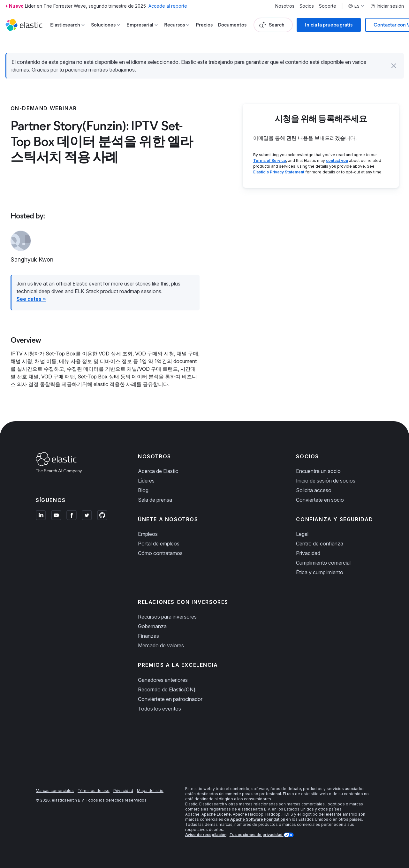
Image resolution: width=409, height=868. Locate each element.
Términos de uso (94, 791)
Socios (307, 6)
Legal (302, 534)
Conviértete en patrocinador (170, 699)
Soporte (328, 6)
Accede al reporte (168, 6)
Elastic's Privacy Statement (279, 172)
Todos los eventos (159, 709)
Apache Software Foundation (258, 819)
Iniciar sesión (387, 6)
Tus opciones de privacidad (257, 835)
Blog (143, 490)
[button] (394, 66)
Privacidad (308, 553)
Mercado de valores (161, 645)
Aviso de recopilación (206, 835)
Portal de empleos (159, 544)
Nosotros (285, 6)
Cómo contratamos (160, 553)
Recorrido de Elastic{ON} (167, 689)
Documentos (232, 25)
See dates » (31, 299)
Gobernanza (152, 626)
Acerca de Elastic (158, 471)
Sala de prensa (155, 500)
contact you (337, 160)
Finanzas (148, 636)
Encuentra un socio (318, 471)
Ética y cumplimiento (320, 572)
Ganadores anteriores (163, 680)
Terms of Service (270, 160)
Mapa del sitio (150, 791)
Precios (204, 25)
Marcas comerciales (55, 791)
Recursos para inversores (167, 617)
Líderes (146, 481)
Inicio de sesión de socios (326, 481)
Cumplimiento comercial (323, 563)
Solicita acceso (314, 490)
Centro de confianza (320, 544)
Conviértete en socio (320, 500)
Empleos (148, 534)
